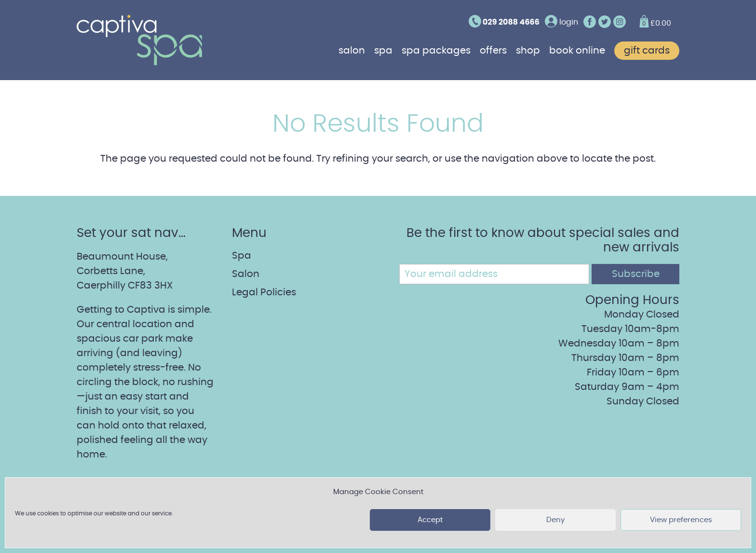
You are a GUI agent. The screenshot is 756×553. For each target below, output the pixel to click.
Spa (383, 51)
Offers (493, 51)
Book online (577, 51)
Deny (555, 520)
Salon (352, 51)
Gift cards (647, 51)
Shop (528, 51)
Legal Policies (264, 292)
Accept (430, 520)
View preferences (681, 520)
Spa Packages (436, 51)
